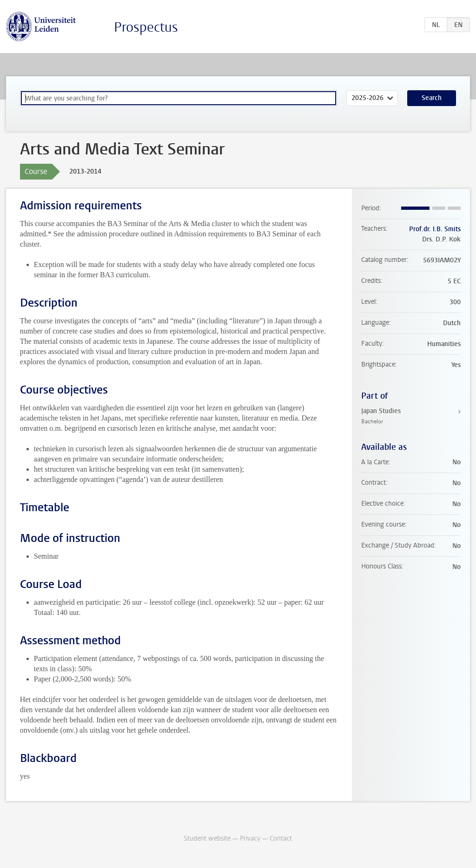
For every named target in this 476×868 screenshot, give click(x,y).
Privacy (250, 838)
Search (432, 98)
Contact (281, 838)
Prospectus (146, 27)
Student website (207, 838)
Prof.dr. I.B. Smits (435, 229)
